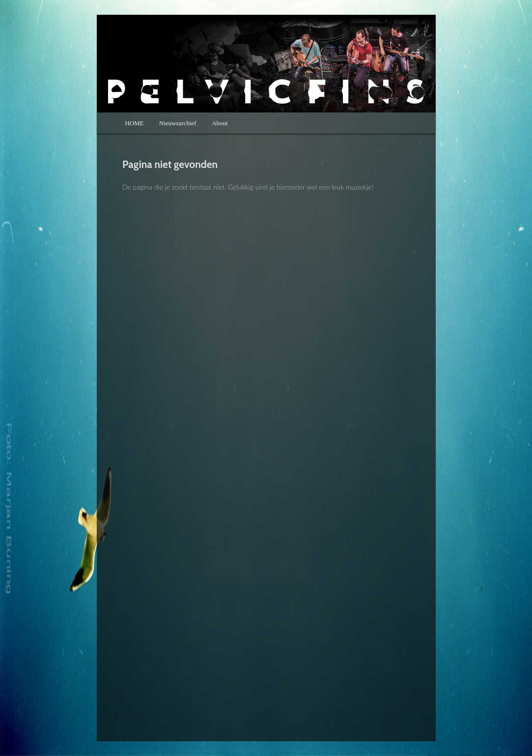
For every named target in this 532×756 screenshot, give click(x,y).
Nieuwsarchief (178, 123)
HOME (134, 123)
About (220, 123)
